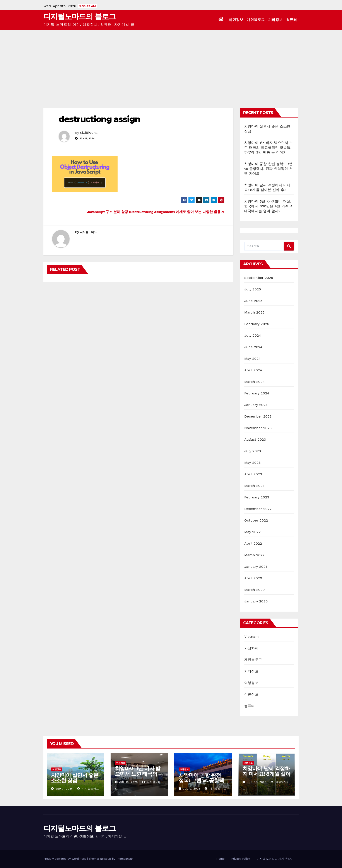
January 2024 (256, 405)
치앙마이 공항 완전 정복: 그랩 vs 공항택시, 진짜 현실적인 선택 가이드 (268, 169)
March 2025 (254, 312)
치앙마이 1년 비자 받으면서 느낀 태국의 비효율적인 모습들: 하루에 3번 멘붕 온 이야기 (269, 148)
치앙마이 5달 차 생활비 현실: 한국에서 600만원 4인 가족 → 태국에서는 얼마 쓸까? (268, 206)
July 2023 (253, 451)
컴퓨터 (292, 20)
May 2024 (252, 359)
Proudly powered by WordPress (65, 859)
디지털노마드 (89, 133)
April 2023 (253, 474)
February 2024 (257, 393)
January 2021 (256, 567)
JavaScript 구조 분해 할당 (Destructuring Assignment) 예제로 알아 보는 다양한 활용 (156, 212)
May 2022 (252, 532)
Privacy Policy (240, 859)
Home (220, 859)
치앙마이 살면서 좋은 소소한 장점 (75, 778)
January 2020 (256, 601)
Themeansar (124, 859)
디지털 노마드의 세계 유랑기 (275, 859)
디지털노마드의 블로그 (80, 17)
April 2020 (253, 578)
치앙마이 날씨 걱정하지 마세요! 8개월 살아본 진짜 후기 (267, 774)
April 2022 (253, 543)
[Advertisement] (171, 62)
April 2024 (253, 370)
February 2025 (257, 324)
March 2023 (254, 486)
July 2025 (253, 289)
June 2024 (253, 347)
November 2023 (258, 428)
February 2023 (257, 497)
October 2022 (256, 520)
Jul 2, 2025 (192, 789)
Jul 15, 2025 (128, 782)
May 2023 (252, 463)
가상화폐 (251, 648)
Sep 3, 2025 (64, 789)
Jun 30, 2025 (256, 782)
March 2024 (254, 382)
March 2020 (255, 590)
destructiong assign (99, 119)
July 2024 (253, 335)
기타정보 (275, 20)
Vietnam (251, 637)
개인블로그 (256, 20)
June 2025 (253, 301)
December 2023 (258, 416)
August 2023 (255, 439)
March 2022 (254, 555)
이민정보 (236, 20)
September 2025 (259, 278)
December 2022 (258, 509)
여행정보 (251, 683)
